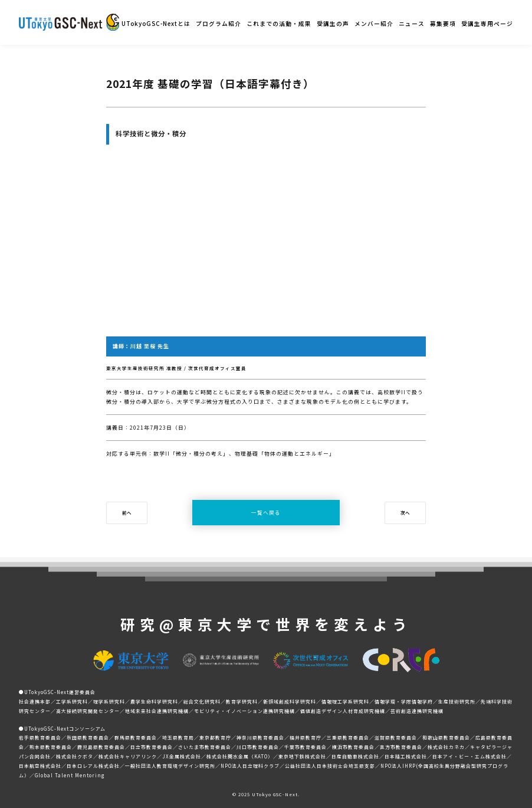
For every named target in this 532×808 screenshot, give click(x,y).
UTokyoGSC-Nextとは (156, 24)
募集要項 (443, 24)
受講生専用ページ (487, 24)
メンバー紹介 (374, 24)
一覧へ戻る (266, 513)
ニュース (412, 24)
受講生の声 (333, 24)
